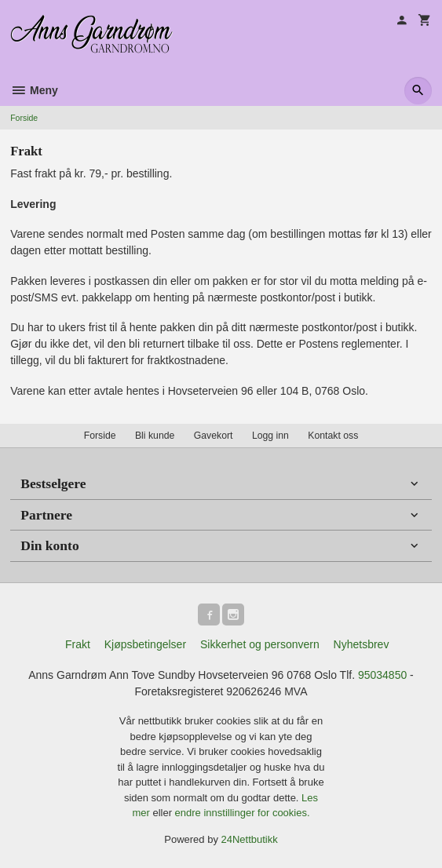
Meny (34, 90)
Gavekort (214, 436)
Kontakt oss (333, 436)
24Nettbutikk (250, 839)
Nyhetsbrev (362, 644)
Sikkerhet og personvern (260, 644)
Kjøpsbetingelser (145, 644)
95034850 (382, 675)
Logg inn (270, 436)
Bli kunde (155, 436)
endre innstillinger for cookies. (243, 813)
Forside (24, 118)
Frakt (78, 644)
